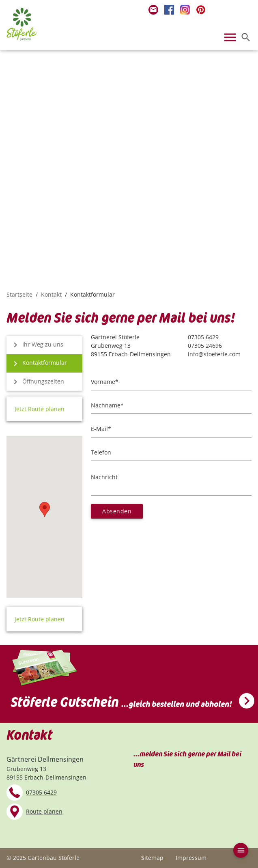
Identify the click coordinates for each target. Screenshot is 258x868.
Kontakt (51, 294)
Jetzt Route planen (40, 409)
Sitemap (152, 858)
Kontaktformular (38, 364)
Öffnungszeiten (36, 382)
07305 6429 (41, 792)
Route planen (44, 811)
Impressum (191, 858)
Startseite (19, 294)
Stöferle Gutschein (121, 702)
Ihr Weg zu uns (36, 345)
